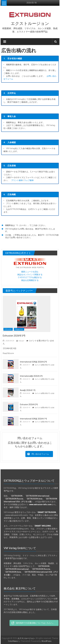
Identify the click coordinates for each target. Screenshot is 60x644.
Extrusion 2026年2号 (29, 404)
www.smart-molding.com (17, 529)
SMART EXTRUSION (47, 512)
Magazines (19, 329)
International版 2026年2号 (31, 376)
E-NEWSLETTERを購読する (30, 277)
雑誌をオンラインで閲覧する (30, 275)
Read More (8, 353)
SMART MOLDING (43, 526)
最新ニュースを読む (30, 272)
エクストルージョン (30, 23)
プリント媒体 (17, 180)
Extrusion (8, 329)
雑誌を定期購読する (30, 280)
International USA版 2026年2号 (34, 362)
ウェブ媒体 (29, 180)
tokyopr (21, 341)
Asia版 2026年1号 (28, 390)
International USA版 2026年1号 (34, 419)
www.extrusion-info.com (16, 515)
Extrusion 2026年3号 (14, 336)
